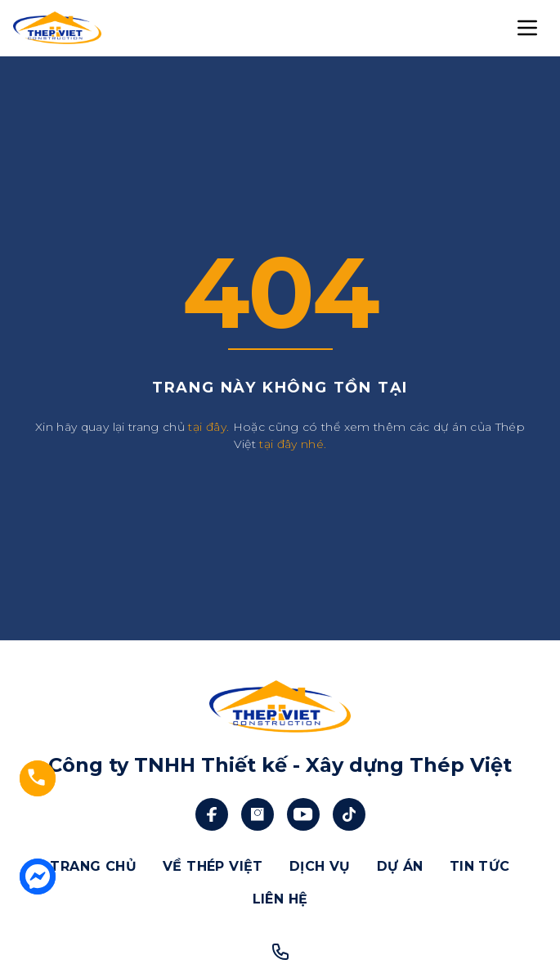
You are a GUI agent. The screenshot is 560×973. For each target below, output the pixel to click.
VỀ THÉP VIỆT (213, 866)
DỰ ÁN (400, 866)
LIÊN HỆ (280, 899)
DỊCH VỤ (320, 866)
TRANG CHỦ (93, 866)
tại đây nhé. (293, 444)
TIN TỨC (480, 866)
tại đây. (208, 427)
